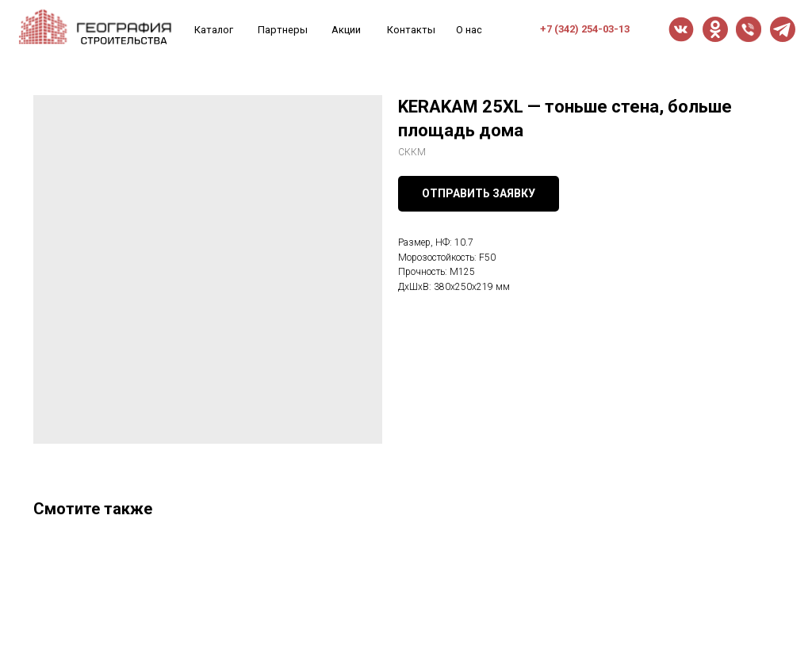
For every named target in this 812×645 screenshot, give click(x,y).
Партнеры (283, 30)
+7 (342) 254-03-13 (585, 29)
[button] (749, 29)
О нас (469, 30)
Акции (346, 30)
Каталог (214, 30)
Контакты (411, 30)
